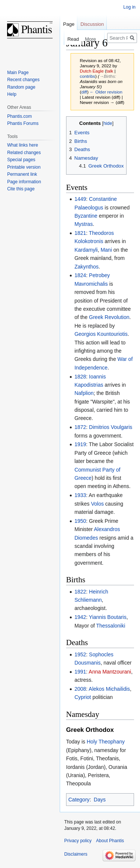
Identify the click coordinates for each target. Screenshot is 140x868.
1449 (80, 199)
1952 (80, 654)
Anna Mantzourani (110, 672)
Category (79, 800)
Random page (21, 87)
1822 (80, 592)
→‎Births (107, 76)
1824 (80, 275)
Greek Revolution (109, 317)
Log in (129, 7)
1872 (80, 427)
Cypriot (83, 697)
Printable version (24, 167)
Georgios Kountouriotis (101, 334)
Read (63, 39)
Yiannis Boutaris (108, 617)
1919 (80, 444)
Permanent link (22, 174)
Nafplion (84, 393)
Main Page (18, 73)
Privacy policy (78, 841)
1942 (80, 617)
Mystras (83, 224)
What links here (23, 145)
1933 (80, 495)
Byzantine (86, 216)
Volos (97, 504)
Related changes (24, 153)
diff (84, 92)
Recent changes (23, 80)
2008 (80, 689)
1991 (80, 672)
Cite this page (21, 189)
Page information (24, 182)
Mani (106, 250)
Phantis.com (19, 116)
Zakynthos (86, 267)
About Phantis (110, 841)
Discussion (92, 24)
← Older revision (106, 92)
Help (12, 94)
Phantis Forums (23, 123)
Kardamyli (86, 250)
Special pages (21, 160)
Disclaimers (76, 854)
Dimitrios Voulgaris (111, 427)
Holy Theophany (106, 742)
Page (69, 24)
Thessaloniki (111, 626)
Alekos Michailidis (109, 689)
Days (100, 800)
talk (110, 71)
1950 (80, 521)
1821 (80, 233)
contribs (88, 76)
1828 (80, 377)
